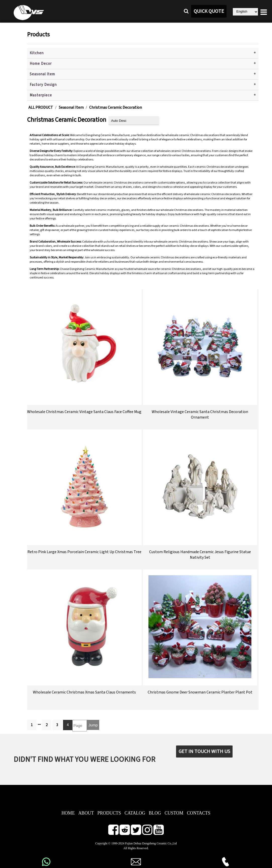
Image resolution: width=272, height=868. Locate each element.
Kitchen (37, 53)
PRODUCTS (109, 813)
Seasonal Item (42, 74)
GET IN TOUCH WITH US (204, 751)
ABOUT (86, 813)
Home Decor (41, 64)
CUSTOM (174, 813)
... (39, 723)
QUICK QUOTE (209, 11)
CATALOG (135, 813)
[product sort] (134, 121)
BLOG (155, 813)
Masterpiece (41, 95)
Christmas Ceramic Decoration (116, 107)
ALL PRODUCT (41, 107)
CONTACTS (199, 813)
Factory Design (43, 85)
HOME (68, 813)
